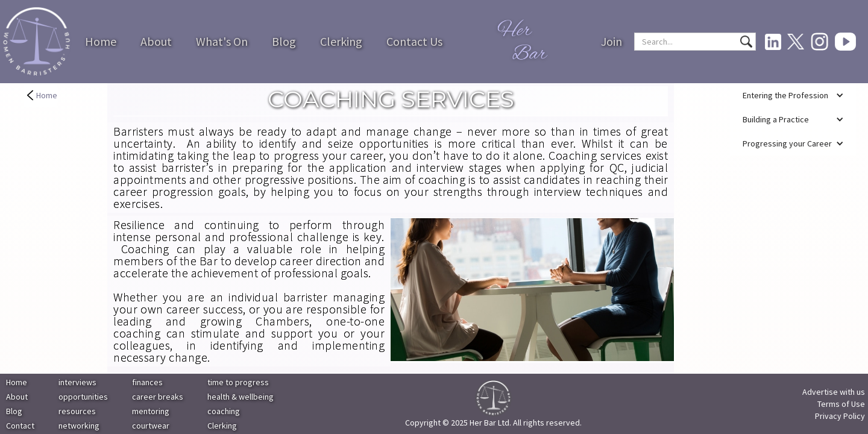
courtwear (151, 426)
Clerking (341, 41)
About (156, 41)
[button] (793, 95)
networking (79, 426)
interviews (77, 382)
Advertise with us (834, 392)
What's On (222, 41)
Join (612, 41)
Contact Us (414, 41)
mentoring (151, 411)
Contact (20, 426)
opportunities (83, 397)
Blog (284, 41)
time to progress (238, 382)
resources (77, 411)
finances (147, 382)
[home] (36, 42)
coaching (224, 411)
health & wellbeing (241, 397)
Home (101, 41)
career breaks (158, 397)
